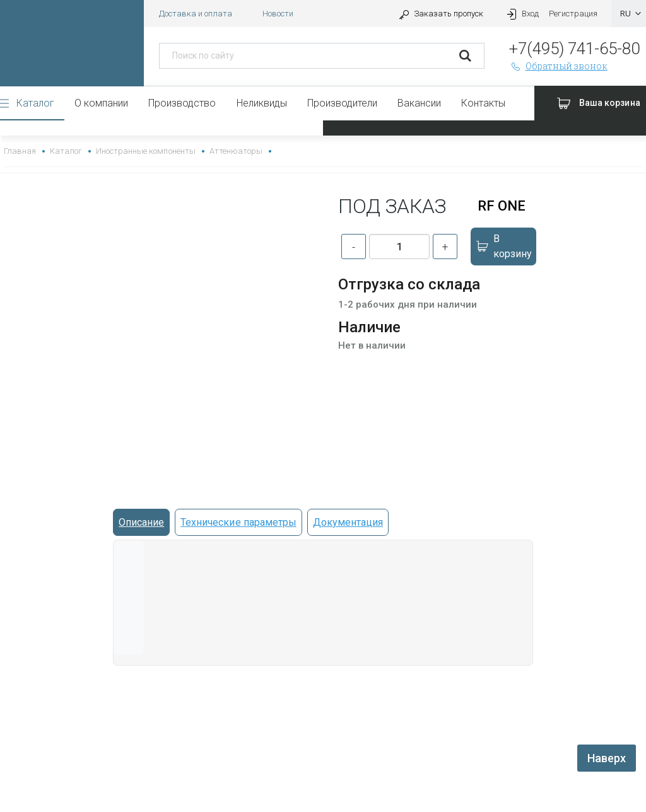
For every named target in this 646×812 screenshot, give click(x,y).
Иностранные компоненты (145, 151)
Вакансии (419, 103)
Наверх (607, 758)
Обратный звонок (558, 66)
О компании (101, 103)
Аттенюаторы (236, 151)
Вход (521, 14)
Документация (348, 522)
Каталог (35, 103)
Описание (141, 522)
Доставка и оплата (196, 14)
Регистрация (573, 14)
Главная (20, 151)
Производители (342, 103)
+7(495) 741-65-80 (574, 49)
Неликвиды (262, 103)
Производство (182, 103)
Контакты (483, 103)
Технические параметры (238, 522)
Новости (278, 14)
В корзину (503, 246)
